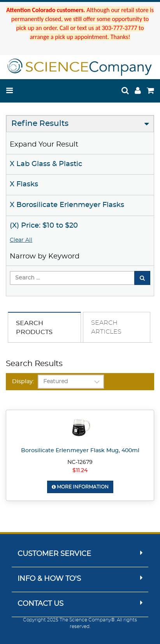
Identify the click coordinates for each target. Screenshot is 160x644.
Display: (23, 382)
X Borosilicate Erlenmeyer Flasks (67, 205)
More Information (80, 487)
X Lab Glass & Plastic (46, 164)
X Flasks (24, 184)
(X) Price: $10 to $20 (44, 226)
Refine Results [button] (40, 124)
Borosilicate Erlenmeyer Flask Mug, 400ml (80, 451)
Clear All (21, 240)
